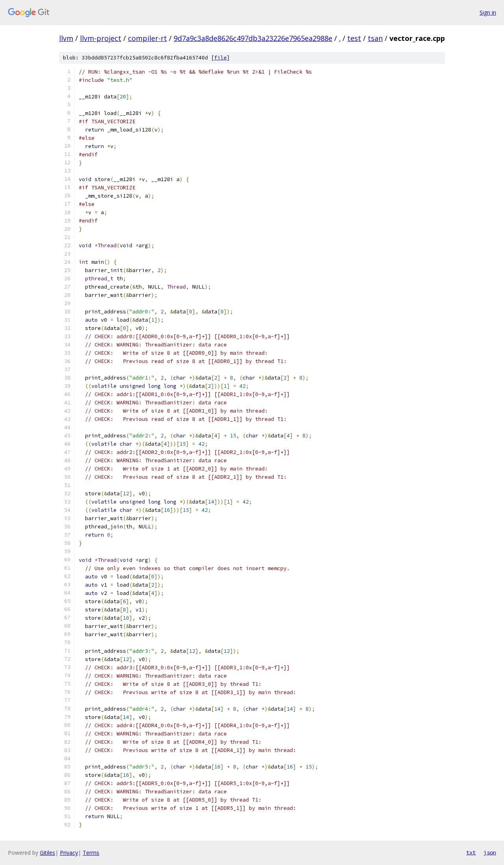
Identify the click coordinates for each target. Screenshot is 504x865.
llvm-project (101, 38)
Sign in (488, 12)
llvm (66, 38)
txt (471, 852)
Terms (91, 853)
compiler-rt (147, 38)
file (220, 58)
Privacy (69, 853)
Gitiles (47, 853)
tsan (375, 38)
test (354, 38)
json (490, 852)
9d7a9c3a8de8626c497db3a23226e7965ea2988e (253, 38)
